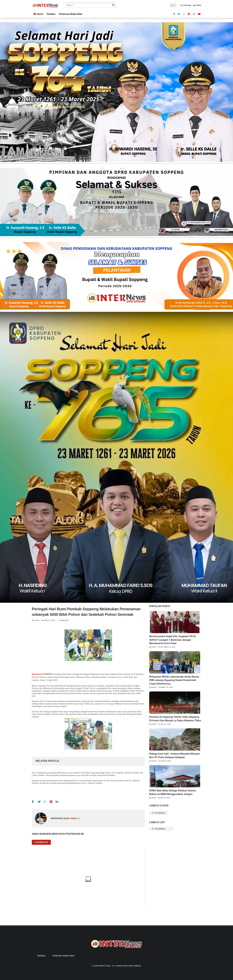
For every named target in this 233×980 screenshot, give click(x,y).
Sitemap (186, 5)
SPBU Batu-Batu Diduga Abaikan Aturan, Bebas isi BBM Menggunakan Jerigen (173, 792)
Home (38, 14)
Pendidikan (160, 813)
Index (197, 5)
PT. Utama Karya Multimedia (127, 966)
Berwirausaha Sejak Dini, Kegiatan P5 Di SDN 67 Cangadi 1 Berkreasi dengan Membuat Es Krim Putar (172, 640)
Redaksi (51, 14)
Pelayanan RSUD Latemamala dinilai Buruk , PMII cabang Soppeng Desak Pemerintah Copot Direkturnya (175, 680)
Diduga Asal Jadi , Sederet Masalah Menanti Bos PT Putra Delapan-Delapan (174, 756)
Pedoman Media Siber (71, 14)
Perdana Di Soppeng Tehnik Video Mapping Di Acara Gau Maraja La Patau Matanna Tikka (175, 719)
